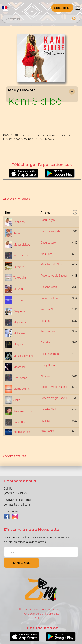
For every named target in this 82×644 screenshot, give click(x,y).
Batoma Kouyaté (51, 231)
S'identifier (62, 8)
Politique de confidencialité (41, 614)
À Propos (41, 618)
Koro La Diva (48, 310)
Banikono (19, 222)
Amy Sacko (47, 431)
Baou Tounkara (50, 298)
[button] (5, 8)
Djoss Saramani (50, 354)
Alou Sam (46, 254)
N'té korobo (20, 378)
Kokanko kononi (23, 411)
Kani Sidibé (35, 101)
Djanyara (19, 266)
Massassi (19, 367)
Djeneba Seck (49, 287)
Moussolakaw (22, 245)
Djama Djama (22, 389)
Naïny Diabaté (49, 365)
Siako (17, 400)
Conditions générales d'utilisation (41, 609)
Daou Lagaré (48, 220)
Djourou (18, 289)
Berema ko (20, 300)
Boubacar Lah (22, 432)
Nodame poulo (22, 255)
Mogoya (18, 344)
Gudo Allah (20, 422)
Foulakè (45, 342)
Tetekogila (20, 278)
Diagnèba (19, 311)
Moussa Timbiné (23, 356)
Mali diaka (20, 333)
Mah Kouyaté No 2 (52, 264)
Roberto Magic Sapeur (54, 276)
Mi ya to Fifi (20, 322)
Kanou (17, 233)
